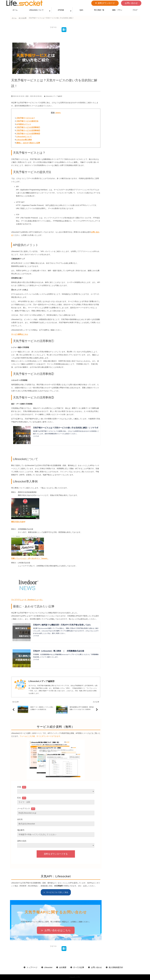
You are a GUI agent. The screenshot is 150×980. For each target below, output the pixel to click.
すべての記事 (79, 967)
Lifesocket (48, 967)
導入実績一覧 (99, 10)
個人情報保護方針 (116, 967)
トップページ (32, 967)
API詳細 (61, 10)
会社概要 (63, 967)
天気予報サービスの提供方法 (27, 121)
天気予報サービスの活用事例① (28, 127)
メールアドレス (24, 808)
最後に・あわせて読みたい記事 (28, 143)
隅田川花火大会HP (18, 522)
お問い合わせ (131, 3)
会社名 (20, 819)
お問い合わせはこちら (58, 930)
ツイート (53, 27)
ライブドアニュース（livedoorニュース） (27, 600)
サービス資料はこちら (20, 334)
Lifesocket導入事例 (24, 140)
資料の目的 (22, 841)
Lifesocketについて (36, 10)
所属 (19, 787)
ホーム (15, 10)
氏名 (19, 798)
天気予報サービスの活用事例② (28, 130)
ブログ (135, 10)
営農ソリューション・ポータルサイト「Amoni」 (30, 558)
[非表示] (58, 113)
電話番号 (21, 830)
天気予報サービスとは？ (26, 118)
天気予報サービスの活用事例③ (28, 134)
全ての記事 (23, 18)
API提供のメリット (24, 124)
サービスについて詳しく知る (57, 892)
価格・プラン (117, 10)
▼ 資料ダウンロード (105, 3)
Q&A (81, 10)
